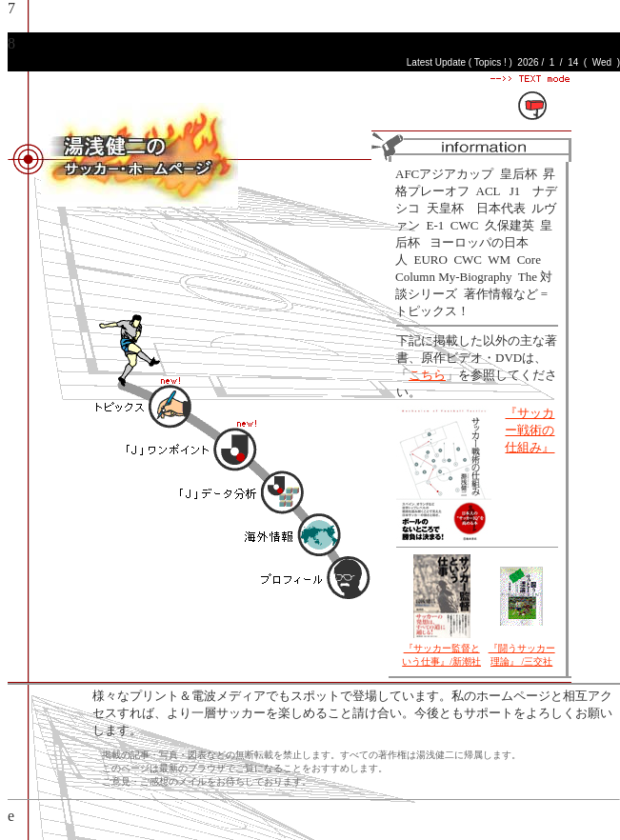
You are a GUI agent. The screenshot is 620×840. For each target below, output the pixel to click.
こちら (427, 375)
